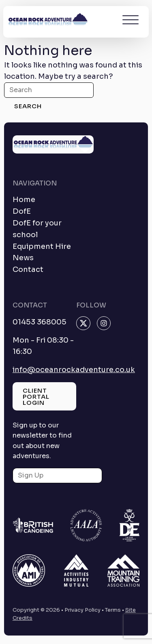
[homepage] (48, 22)
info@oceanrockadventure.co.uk (74, 370)
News (23, 258)
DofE (22, 211)
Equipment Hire (42, 246)
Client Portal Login (36, 397)
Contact (28, 269)
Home (24, 200)
